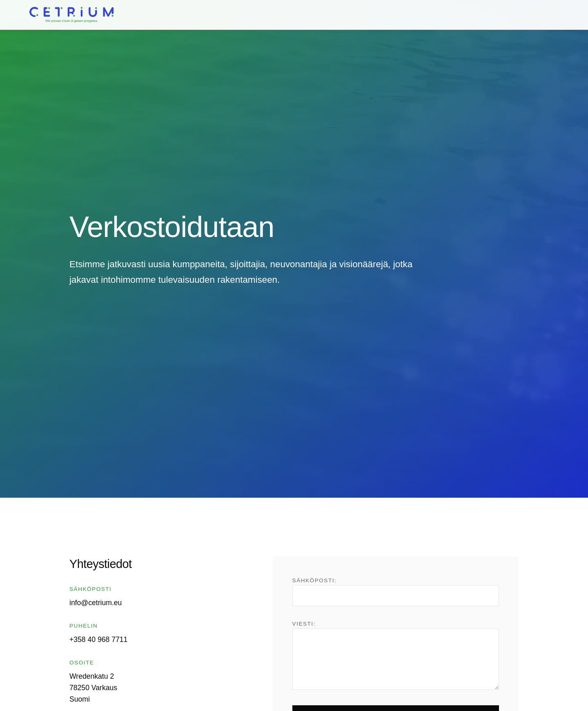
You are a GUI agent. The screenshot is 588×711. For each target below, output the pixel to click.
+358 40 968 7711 (98, 639)
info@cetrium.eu (96, 603)
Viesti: (396, 655)
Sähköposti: (396, 592)
